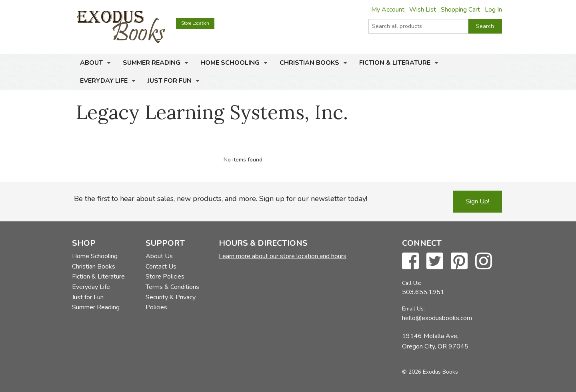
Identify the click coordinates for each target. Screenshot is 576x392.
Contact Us (161, 267)
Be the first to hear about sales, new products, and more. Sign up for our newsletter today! (221, 199)
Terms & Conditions (172, 287)
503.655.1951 (423, 292)
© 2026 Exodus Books (430, 372)
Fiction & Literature (395, 63)
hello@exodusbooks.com (437, 318)
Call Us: (412, 283)
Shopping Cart (460, 10)
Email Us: (413, 309)
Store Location (195, 23)
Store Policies (165, 277)
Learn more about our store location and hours (283, 256)
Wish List (423, 10)
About (91, 63)
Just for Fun (170, 81)
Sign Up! (478, 201)
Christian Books (309, 63)
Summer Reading (152, 63)
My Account (388, 10)
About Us (159, 256)
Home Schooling (230, 63)
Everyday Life (104, 81)
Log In (493, 10)
